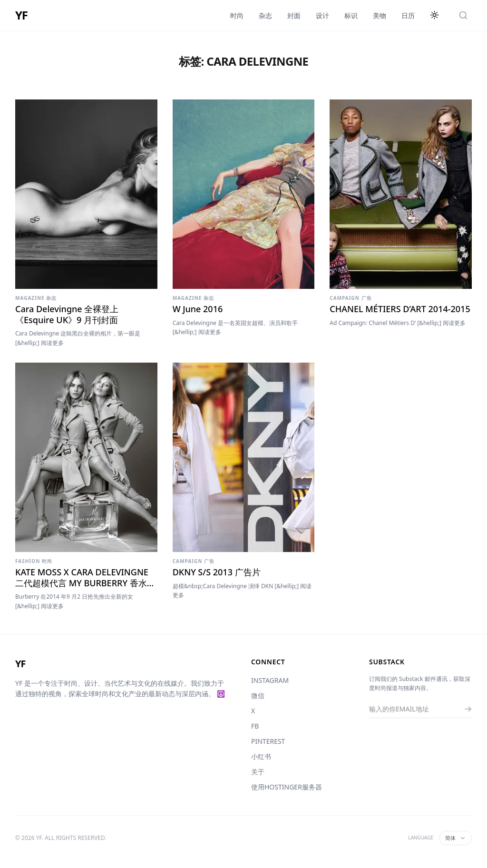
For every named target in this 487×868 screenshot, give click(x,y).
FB (255, 726)
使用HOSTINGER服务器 (287, 787)
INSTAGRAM (270, 680)
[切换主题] (435, 15)
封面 (294, 15)
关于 (258, 772)
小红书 (261, 756)
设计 (322, 15)
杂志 (265, 15)
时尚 (237, 15)
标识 (351, 15)
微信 (258, 695)
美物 (380, 15)
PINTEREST (268, 741)
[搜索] (463, 15)
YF (21, 15)
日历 (408, 15)
